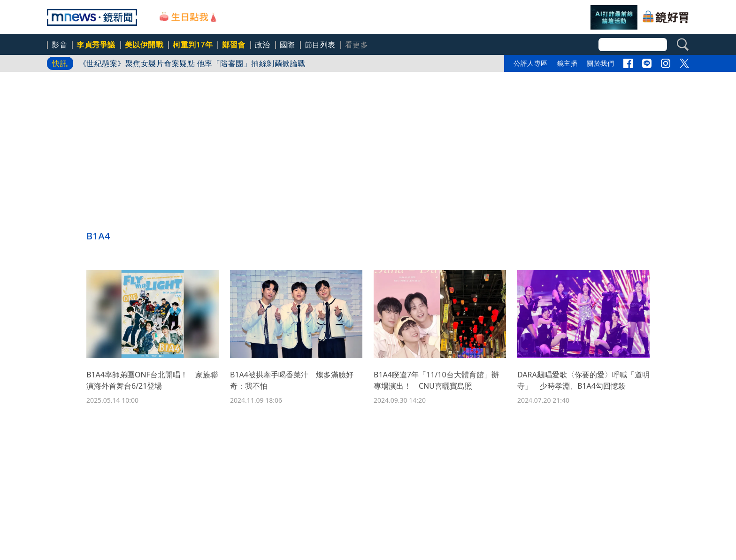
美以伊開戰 (144, 45)
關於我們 (600, 63)
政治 (263, 45)
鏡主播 (567, 63)
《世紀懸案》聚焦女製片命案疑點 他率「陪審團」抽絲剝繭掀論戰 (192, 63)
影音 (59, 45)
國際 (287, 45)
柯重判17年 (193, 45)
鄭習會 (234, 45)
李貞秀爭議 (96, 45)
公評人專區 (531, 63)
